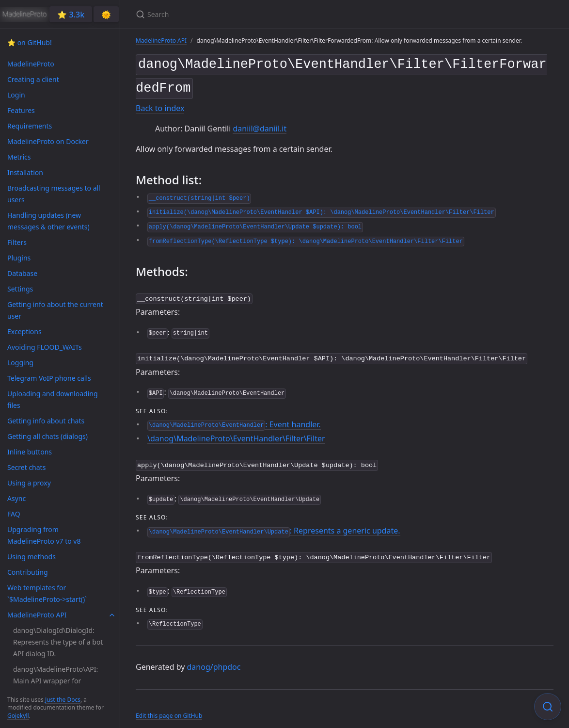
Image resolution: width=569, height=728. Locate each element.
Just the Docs (63, 700)
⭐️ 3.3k (71, 15)
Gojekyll (18, 716)
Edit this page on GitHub (169, 708)
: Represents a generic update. (274, 524)
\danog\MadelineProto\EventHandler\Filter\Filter (236, 433)
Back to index (160, 105)
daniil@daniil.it (260, 125)
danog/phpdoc (214, 660)
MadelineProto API (161, 40)
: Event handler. (234, 419)
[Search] (250, 14)
